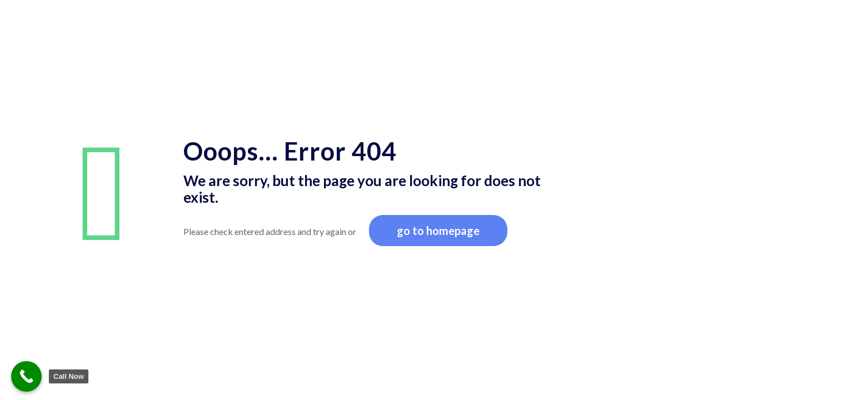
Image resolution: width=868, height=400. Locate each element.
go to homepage (438, 231)
